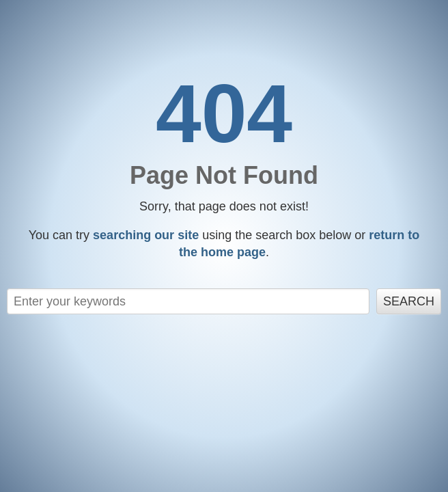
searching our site (146, 235)
